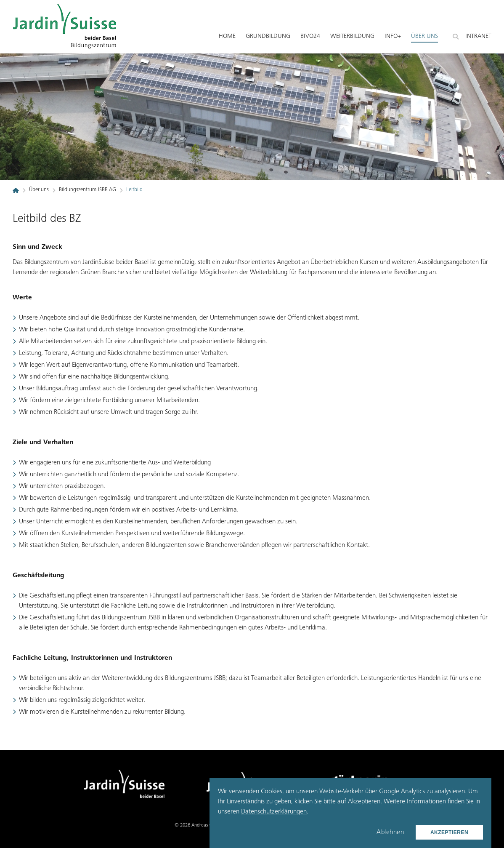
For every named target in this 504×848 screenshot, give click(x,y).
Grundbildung (268, 36)
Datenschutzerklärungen (274, 812)
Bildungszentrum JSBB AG (88, 190)
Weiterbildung (352, 36)
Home (227, 36)
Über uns (424, 36)
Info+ (393, 36)
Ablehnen (390, 832)
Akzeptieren (449, 832)
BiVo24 (310, 36)
